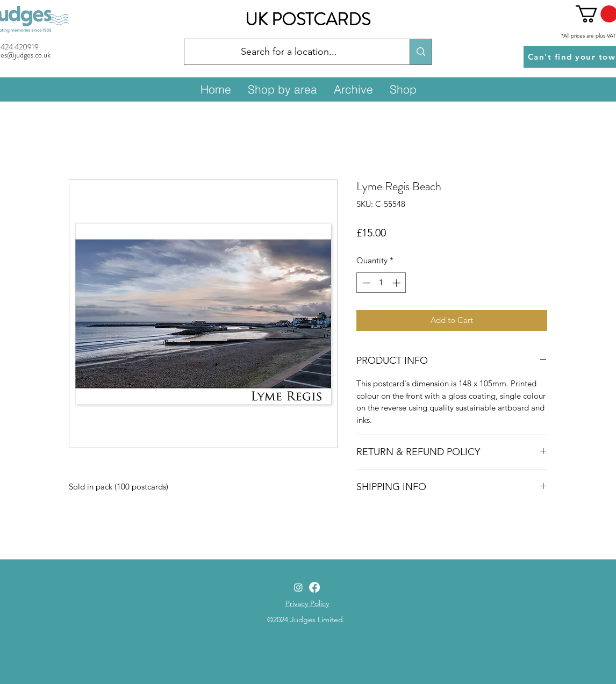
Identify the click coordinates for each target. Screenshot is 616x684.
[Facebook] (314, 587)
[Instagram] (298, 587)
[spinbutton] (381, 283)
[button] (282, 89)
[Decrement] (365, 283)
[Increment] (397, 283)
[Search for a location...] (289, 52)
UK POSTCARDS (308, 19)
